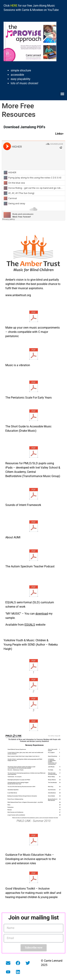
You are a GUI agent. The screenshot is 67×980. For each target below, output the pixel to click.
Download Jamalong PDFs (24, 127)
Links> (59, 134)
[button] (62, 94)
